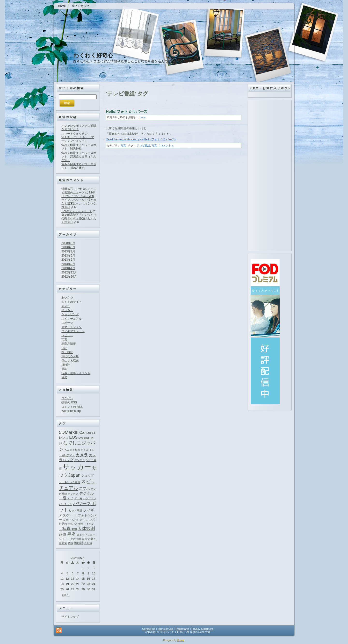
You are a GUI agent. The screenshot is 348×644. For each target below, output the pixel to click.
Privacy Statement (202, 629)
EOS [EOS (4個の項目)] (73, 437)
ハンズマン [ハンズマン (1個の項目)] (90, 498)
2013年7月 (68, 251)
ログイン (67, 398)
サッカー (67, 310)
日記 (64, 348)
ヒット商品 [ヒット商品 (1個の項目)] (76, 510)
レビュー (67, 335)
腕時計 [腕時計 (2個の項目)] (79, 543)
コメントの (72, 407)
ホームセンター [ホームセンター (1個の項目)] (75, 520)
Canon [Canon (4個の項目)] (85, 432)
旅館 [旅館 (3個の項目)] (63, 534)
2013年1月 (68, 268)
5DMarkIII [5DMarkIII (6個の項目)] (69, 432)
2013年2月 (68, 264)
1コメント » (166, 145)
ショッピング (70, 314)
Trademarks (182, 629)
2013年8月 (68, 247)
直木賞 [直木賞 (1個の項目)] (86, 539)
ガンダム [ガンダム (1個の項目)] (80, 460)
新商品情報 (69, 344)
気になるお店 (70, 356)
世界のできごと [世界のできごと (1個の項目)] (68, 524)
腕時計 (66, 365)
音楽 (64, 377)
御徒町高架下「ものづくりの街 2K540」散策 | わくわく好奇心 (79, 218)
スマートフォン (72, 327)
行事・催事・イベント (76, 373)
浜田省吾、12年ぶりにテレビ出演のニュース (79, 191)
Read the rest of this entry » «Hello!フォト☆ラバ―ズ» (141, 139)
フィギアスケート (73, 331)
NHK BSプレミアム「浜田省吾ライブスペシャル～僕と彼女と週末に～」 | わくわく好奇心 (79, 200)
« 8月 (66, 595)
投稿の (69, 402)
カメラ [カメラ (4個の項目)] (82, 455)
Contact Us (149, 629)
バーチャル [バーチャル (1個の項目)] (66, 504)
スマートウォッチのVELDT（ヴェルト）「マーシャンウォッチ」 (78, 137)
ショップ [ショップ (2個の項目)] (87, 476)
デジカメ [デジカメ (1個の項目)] (73, 494)
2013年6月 (68, 256)
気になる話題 (70, 361)
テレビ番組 (143, 145)
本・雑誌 (67, 352)
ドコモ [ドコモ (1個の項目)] (78, 498)
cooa (143, 117)
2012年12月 (69, 272)
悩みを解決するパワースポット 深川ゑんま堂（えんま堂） (79, 157)
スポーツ (67, 323)
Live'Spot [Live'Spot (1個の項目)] (84, 438)
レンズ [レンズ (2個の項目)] (90, 520)
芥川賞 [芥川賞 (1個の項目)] (88, 543)
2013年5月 (68, 260)
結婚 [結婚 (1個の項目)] (70, 543)
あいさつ (67, 298)
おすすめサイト (72, 302)
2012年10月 (69, 277)
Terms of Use (165, 629)
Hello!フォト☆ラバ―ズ (77, 211)
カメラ (66, 306)
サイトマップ (70, 617)
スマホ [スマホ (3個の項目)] (84, 488)
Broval (181, 640)
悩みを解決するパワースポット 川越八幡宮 (79, 166)
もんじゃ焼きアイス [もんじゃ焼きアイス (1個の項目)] (76, 450)
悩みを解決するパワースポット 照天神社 (79, 147)
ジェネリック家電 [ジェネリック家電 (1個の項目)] (70, 482)
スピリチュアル (72, 319)
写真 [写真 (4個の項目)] (66, 529)
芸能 (64, 369)
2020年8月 (68, 243)
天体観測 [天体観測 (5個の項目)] (86, 529)
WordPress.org (71, 411)
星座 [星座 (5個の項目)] (71, 534)
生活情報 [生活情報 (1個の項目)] (76, 539)
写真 (64, 340)
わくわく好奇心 (93, 55)
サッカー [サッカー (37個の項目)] (77, 467)
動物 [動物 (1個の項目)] (74, 529)
